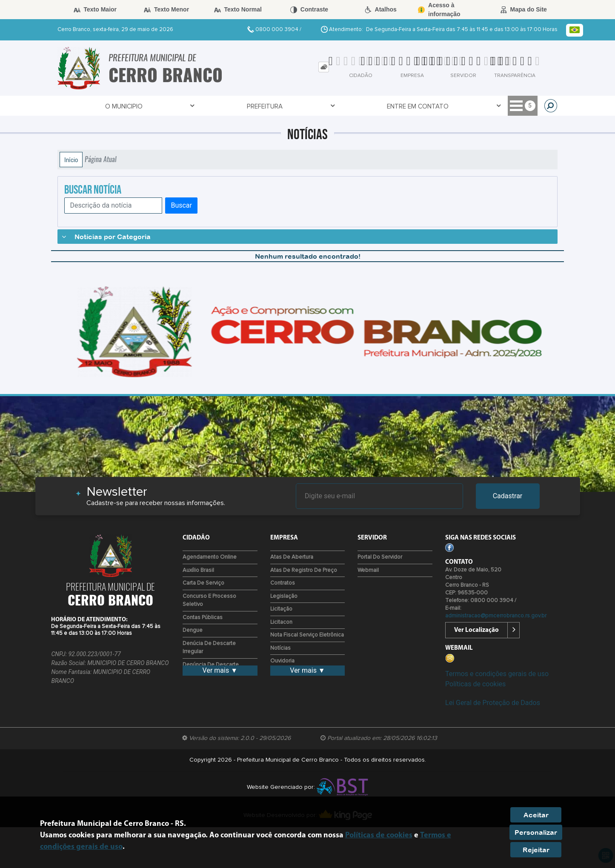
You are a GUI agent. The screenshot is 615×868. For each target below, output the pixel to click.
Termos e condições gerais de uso (497, 674)
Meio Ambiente (503, 106)
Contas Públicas (203, 618)
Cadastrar (508, 496)
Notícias (280, 648)
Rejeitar (536, 850)
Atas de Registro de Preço (304, 570)
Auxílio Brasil (198, 570)
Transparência (387, 106)
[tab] (324, 67)
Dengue (193, 630)
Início (71, 160)
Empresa (445, 106)
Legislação (284, 596)
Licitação (281, 609)
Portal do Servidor (380, 557)
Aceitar (536, 815)
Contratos (283, 583)
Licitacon (281, 622)
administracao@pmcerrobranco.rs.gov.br (496, 616)
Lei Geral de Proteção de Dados (493, 703)
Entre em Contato (213, 106)
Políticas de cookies (475, 684)
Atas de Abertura (292, 557)
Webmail (368, 570)
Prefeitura (144, 106)
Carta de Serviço (203, 583)
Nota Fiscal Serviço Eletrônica (307, 635)
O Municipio (87, 106)
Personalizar (536, 832)
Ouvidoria (282, 661)
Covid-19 (278, 106)
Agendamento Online (210, 557)
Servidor (327, 106)
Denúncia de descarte (211, 665)
